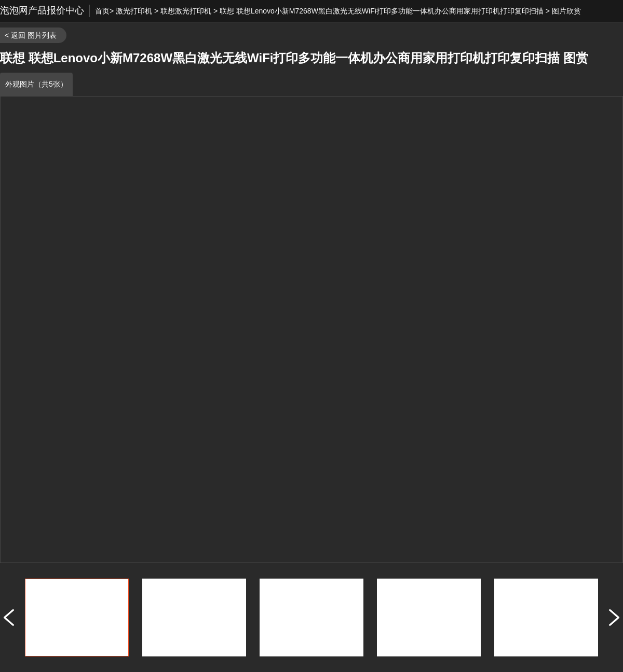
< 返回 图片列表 (31, 35)
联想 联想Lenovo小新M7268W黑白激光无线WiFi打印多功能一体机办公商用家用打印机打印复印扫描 (382, 11)
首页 (102, 11)
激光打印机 (134, 11)
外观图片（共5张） (36, 84)
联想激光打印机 (186, 11)
